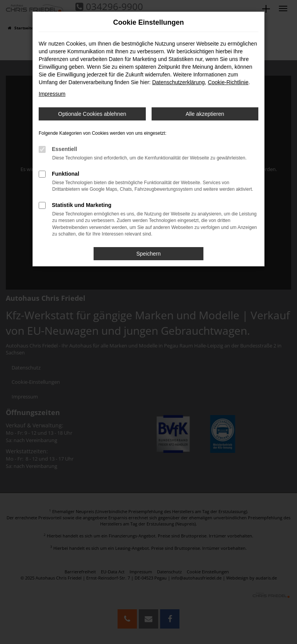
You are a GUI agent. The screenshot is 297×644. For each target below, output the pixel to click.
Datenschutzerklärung (178, 82)
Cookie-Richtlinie (228, 82)
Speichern (148, 254)
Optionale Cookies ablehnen (92, 114)
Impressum (52, 94)
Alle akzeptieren (205, 114)
